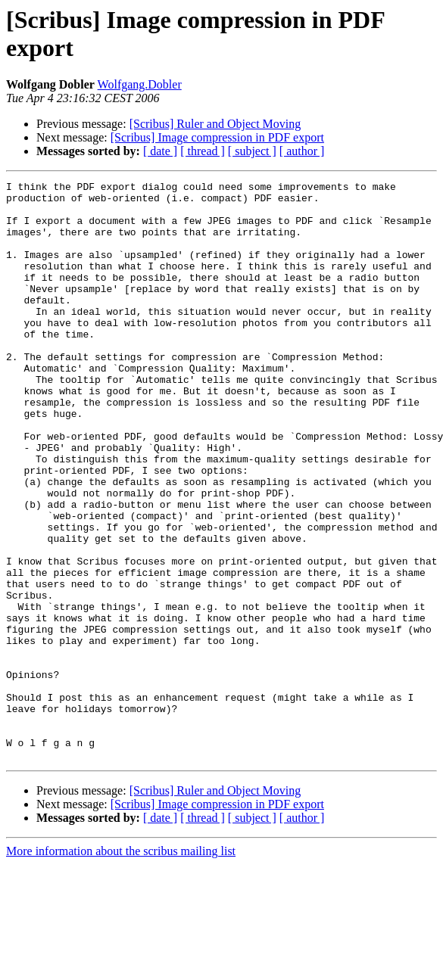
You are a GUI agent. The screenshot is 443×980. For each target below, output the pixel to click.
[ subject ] (252, 151)
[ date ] (160, 151)
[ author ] (302, 151)
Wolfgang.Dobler (140, 84)
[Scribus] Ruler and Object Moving (215, 124)
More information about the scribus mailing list (121, 967)
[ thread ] (203, 151)
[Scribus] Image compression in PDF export (217, 137)
